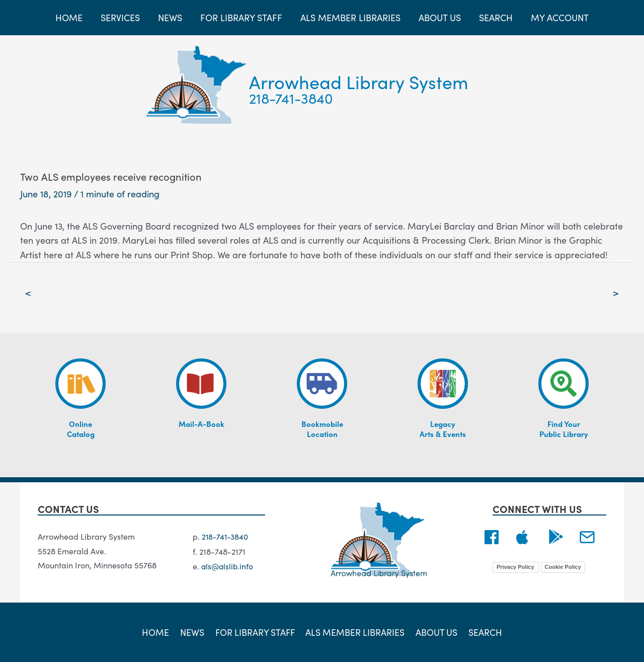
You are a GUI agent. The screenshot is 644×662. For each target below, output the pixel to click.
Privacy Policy (515, 567)
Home (158, 632)
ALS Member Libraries (355, 632)
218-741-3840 (291, 98)
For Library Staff (255, 632)
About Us (436, 632)
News (193, 632)
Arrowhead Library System (359, 81)
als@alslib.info (228, 566)
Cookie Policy (563, 567)
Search (483, 632)
